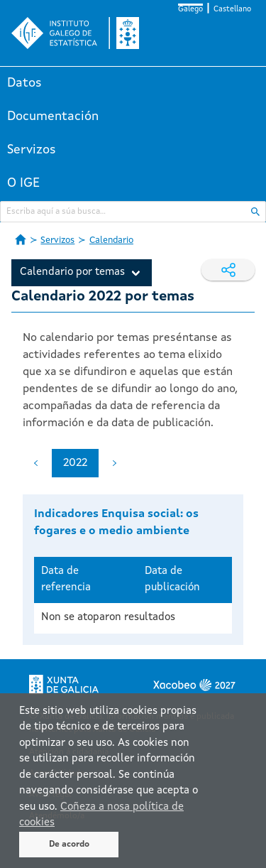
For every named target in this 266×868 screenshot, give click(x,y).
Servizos (32, 150)
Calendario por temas (72, 272)
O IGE (23, 183)
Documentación (53, 116)
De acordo (69, 845)
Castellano (232, 10)
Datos (24, 83)
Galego (190, 10)
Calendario (111, 240)
